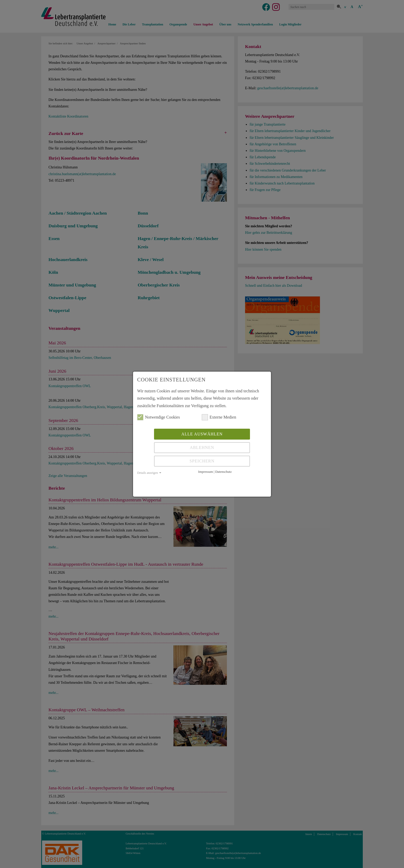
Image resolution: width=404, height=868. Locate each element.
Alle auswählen (202, 434)
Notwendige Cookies (159, 417)
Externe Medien (219, 417)
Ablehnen (202, 447)
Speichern (202, 461)
